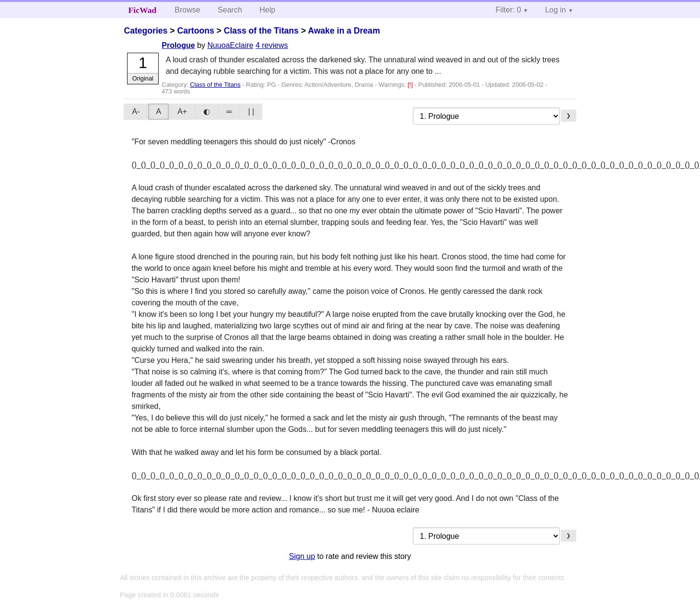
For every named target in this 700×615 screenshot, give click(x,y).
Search (230, 10)
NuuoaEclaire (230, 45)
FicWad (143, 10)
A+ (182, 111)
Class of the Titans (261, 31)
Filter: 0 (508, 10)
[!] (411, 85)
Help (267, 10)
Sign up (302, 556)
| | (251, 111)
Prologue (178, 45)
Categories (146, 31)
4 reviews (272, 45)
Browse (187, 10)
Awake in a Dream (344, 31)
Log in (556, 10)
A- (136, 111)
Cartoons (195, 31)
